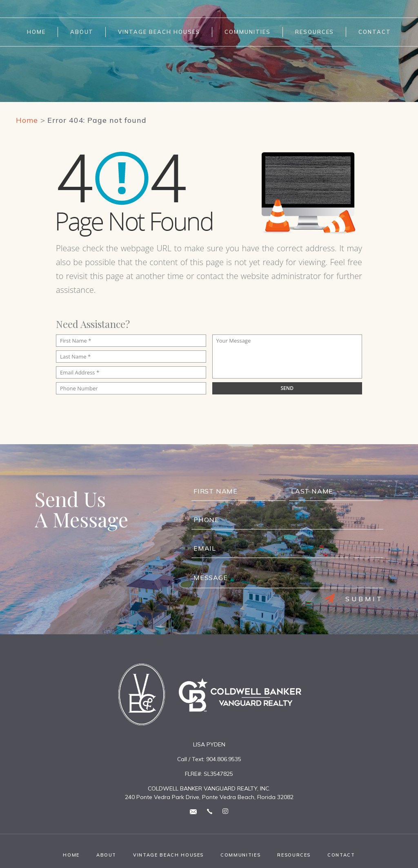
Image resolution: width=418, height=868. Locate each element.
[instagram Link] (225, 812)
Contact (375, 32)
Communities (247, 32)
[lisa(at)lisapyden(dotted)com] (193, 811)
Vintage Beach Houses (159, 32)
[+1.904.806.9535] (210, 811)
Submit (354, 599)
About (82, 32)
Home (36, 32)
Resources (315, 32)
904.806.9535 (224, 759)
